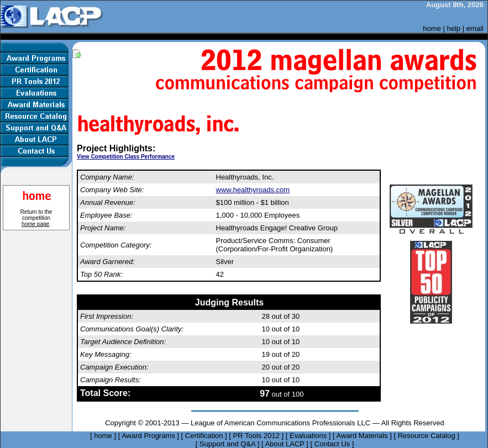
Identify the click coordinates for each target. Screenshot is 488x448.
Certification (204, 436)
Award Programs (148, 436)
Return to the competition (36, 218)
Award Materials (362, 436)
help (454, 28)
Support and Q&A (227, 444)
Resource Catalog (427, 436)
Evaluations (308, 436)
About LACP (284, 444)
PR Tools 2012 (256, 436)
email (475, 28)
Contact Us (332, 444)
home (432, 28)
